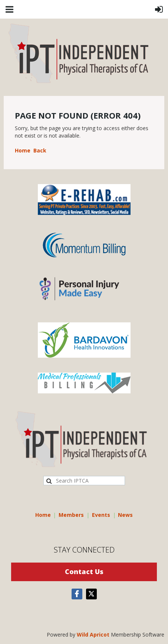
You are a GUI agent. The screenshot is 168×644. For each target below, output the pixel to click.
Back (40, 150)
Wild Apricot (93, 635)
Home (23, 150)
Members (71, 515)
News (125, 515)
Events (101, 515)
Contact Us (84, 571)
